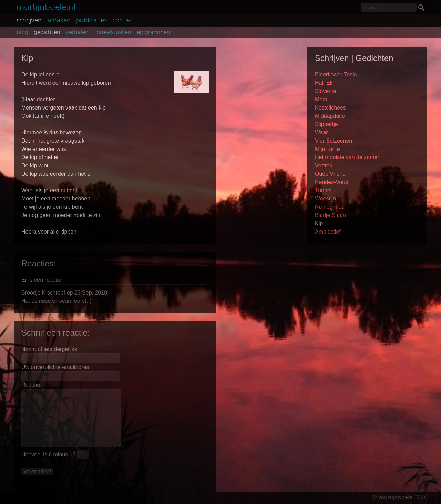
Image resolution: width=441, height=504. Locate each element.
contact (123, 20)
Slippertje (326, 124)
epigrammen (153, 32)
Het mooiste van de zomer (347, 157)
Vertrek (324, 166)
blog (22, 32)
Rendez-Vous (331, 182)
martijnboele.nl (46, 6)
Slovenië (325, 91)
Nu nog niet (329, 207)
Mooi (321, 99)
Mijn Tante (327, 149)
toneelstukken (113, 32)
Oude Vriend (330, 174)
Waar (321, 132)
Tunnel (323, 190)
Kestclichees (330, 108)
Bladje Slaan (330, 215)
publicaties (91, 20)
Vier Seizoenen (334, 141)
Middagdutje (330, 116)
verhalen (77, 32)
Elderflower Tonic (336, 75)
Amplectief (328, 232)
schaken (59, 20)
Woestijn (325, 199)
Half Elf (324, 83)
